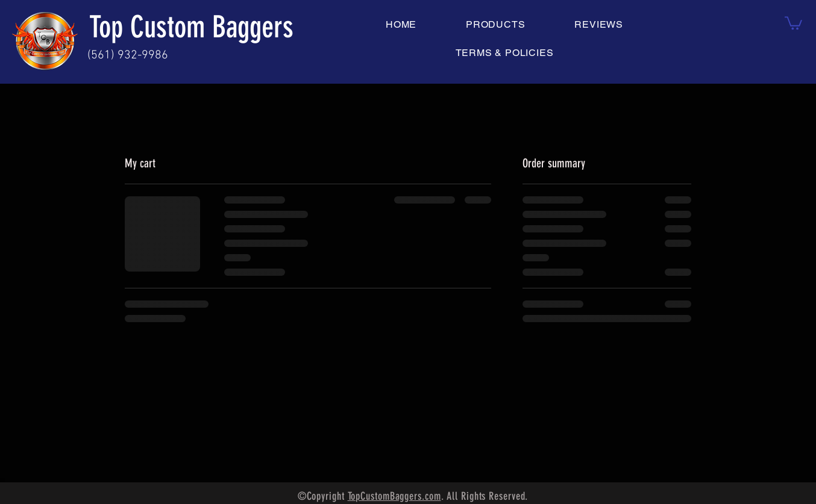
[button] (793, 22)
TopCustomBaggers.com (394, 496)
